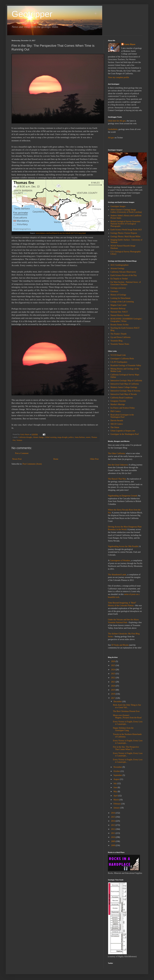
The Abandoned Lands (117, 575)
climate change (38, 437)
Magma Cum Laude (119, 305)
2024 (113, 670)
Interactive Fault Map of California (125, 384)
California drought (25, 437)
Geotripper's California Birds (122, 359)
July (115, 783)
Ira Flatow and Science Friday (123, 408)
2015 (113, 817)
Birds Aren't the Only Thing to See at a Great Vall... (127, 706)
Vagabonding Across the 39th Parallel (123, 546)
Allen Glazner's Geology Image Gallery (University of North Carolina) (126, 211)
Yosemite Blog (117, 341)
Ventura (19, 440)
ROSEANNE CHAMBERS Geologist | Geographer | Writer (126, 320)
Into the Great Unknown (118, 465)
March (116, 800)
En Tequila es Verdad (119, 279)
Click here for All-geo (117, 121)
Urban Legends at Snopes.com (123, 431)
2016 (113, 813)
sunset (88, 437)
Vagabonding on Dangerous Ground (122, 496)
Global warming (51, 437)
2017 (113, 698)
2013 (113, 825)
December (118, 702)
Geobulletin (113, 129)
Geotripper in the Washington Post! (125, 434)
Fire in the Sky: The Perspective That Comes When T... (126, 748)
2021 (113, 682)
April (116, 796)
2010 (113, 837)
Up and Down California (121, 337)
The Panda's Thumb (119, 334)
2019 (113, 690)
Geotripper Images (118, 206)
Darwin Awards (117, 421)
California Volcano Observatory (123, 272)
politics (71, 437)
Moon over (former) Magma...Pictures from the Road (127, 717)
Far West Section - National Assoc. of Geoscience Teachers (126, 283)
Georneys (114, 291)
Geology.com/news (118, 288)
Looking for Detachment (120, 298)
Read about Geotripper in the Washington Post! (122, 416)
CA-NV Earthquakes (119, 362)
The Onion (115, 427)
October (117, 771)
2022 (113, 678)
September (118, 775)
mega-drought (63, 437)
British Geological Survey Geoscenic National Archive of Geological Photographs (126, 224)
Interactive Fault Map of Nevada (124, 394)
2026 (113, 661)
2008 (113, 845)
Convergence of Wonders (120, 561)
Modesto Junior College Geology (124, 387)
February (117, 804)
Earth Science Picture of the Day (124, 275)
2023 (113, 674)
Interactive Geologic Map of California (126, 381)
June (115, 787)
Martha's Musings (118, 404)
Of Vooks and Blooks (120, 645)
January (117, 808)
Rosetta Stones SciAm (120, 325)
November (118, 767)
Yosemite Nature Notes (120, 344)
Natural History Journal (120, 315)
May (115, 791)
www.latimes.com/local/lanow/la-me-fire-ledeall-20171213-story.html (61, 233)
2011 (113, 833)
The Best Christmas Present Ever (126, 711)
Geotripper (32, 14)
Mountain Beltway (118, 309)
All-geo (111, 138)
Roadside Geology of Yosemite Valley (126, 365)
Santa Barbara (80, 437)
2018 (113, 694)
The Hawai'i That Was (117, 479)
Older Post (94, 459)
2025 (113, 665)
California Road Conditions (122, 398)
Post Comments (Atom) (32, 464)
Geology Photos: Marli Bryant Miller (126, 237)
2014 (113, 821)
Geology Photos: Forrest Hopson (124, 233)
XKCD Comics (117, 424)
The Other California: (117, 453)
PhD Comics (116, 411)
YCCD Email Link (118, 355)
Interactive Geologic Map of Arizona (125, 391)
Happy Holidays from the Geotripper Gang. (123, 729)
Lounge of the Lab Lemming (122, 302)
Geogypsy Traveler (118, 401)
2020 (113, 686)
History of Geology (118, 295)
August (117, 779)
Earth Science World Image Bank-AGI (126, 230)
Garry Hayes (130, 44)
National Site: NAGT (119, 312)
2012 (113, 829)
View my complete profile (119, 77)
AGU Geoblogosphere (120, 265)
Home (56, 459)
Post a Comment (22, 453)
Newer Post (17, 459)
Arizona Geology (118, 268)
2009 (113, 841)
